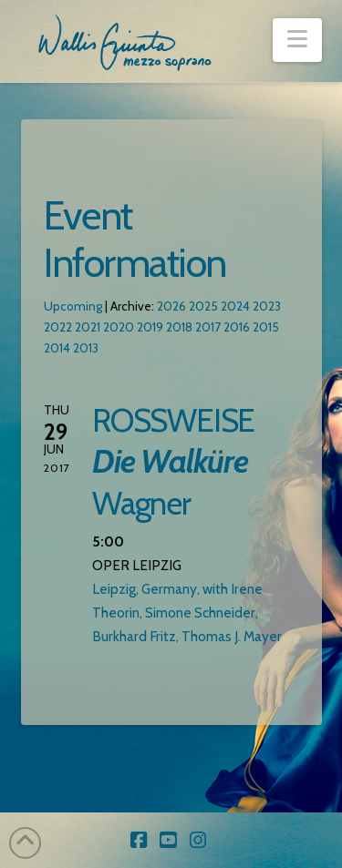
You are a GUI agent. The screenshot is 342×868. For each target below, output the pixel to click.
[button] (297, 40)
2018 (179, 327)
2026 (171, 306)
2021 (88, 327)
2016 (237, 327)
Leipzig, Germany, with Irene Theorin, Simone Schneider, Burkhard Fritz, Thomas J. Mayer (187, 613)
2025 (203, 306)
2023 (267, 306)
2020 (119, 327)
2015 (266, 327)
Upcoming (73, 306)
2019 (150, 327)
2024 (235, 306)
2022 (58, 327)
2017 (208, 327)
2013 (86, 348)
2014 (57, 348)
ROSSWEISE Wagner (173, 462)
